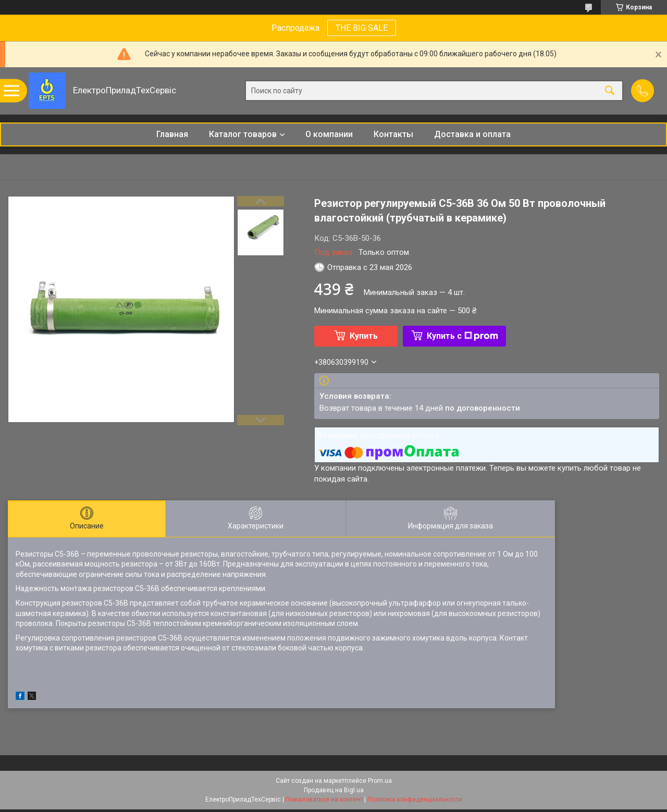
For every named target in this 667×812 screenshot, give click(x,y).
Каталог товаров (243, 134)
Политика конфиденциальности (415, 799)
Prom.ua (380, 781)
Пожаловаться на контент (324, 799)
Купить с (462, 336)
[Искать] (610, 91)
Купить (364, 336)
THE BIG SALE (362, 28)
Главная (172, 134)
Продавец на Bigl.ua (334, 790)
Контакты (393, 134)
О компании (329, 134)
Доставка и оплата (472, 134)
